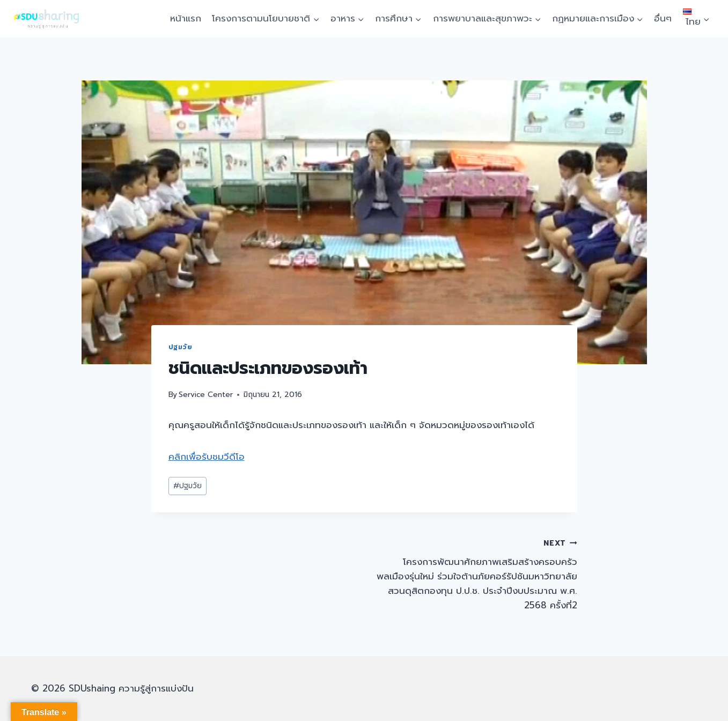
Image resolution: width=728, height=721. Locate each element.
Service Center (206, 395)
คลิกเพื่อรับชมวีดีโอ (207, 457)
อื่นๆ (663, 18)
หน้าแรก (186, 18)
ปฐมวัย (181, 347)
